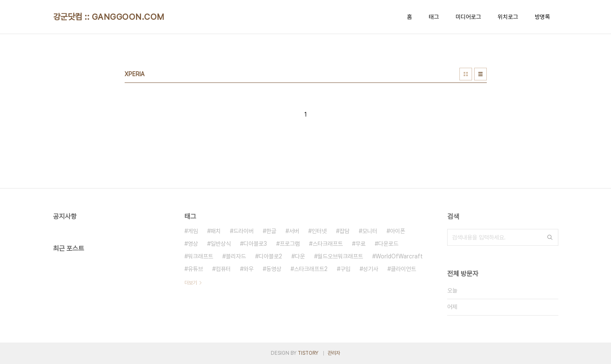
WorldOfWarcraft (399, 256)
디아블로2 (270, 256)
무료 (360, 244)
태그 (434, 17)
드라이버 (243, 231)
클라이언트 (403, 269)
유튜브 (195, 269)
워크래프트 (200, 256)
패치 (216, 231)
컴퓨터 (223, 269)
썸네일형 (466, 74)
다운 (300, 256)
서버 (294, 231)
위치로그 (508, 17)
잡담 (344, 231)
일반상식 (221, 244)
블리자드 (236, 256)
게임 (193, 231)
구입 (345, 269)
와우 (248, 269)
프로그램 (290, 244)
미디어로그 (468, 17)
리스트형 (480, 74)
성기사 (371, 269)
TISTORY (308, 353)
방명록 (542, 17)
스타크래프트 (328, 244)
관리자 (334, 353)
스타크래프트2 (311, 269)
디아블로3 (255, 244)
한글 (271, 231)
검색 (550, 237)
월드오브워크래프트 (340, 256)
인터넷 (319, 231)
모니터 (370, 231)
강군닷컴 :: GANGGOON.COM (109, 17)
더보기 (191, 283)
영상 (193, 244)
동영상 (274, 269)
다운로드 (388, 244)
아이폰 (398, 231)
